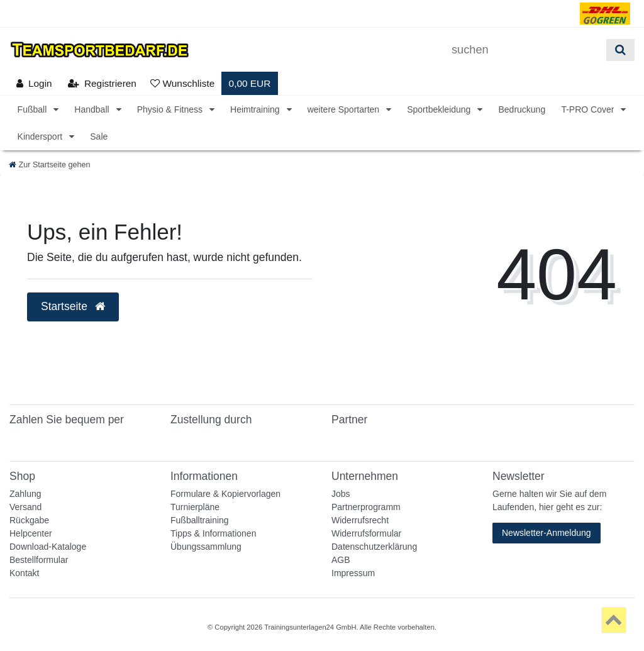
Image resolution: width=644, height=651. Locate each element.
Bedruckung (522, 109)
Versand (25, 507)
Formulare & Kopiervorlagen (225, 494)
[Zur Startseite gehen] (50, 165)
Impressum (353, 573)
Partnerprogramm (366, 507)
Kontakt (24, 573)
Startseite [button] (73, 306)
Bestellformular (39, 560)
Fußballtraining (200, 520)
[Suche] (620, 50)
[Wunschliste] (182, 83)
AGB (341, 560)
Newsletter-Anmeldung (547, 533)
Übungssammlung (206, 547)
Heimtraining (256, 109)
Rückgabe (29, 520)
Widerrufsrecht (360, 520)
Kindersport (41, 136)
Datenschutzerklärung (374, 547)
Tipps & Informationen (213, 533)
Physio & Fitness (171, 109)
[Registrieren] (102, 83)
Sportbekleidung (440, 109)
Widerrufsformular (366, 533)
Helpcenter (31, 533)
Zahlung (25, 494)
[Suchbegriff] (525, 50)
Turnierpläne (195, 507)
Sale (99, 136)
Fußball (34, 109)
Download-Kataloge (48, 547)
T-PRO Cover (589, 109)
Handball (93, 109)
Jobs (341, 494)
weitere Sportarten (345, 109)
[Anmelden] (34, 83)
